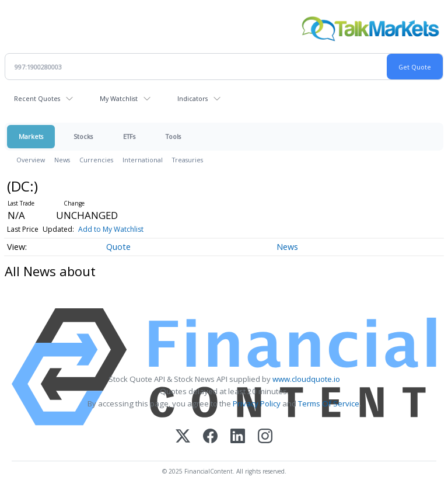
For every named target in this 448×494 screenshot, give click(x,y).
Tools (173, 136)
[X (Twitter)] (183, 437)
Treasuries (188, 160)
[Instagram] (265, 437)
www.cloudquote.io (306, 379)
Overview (31, 160)
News (62, 160)
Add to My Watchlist (111, 229)
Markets (31, 136)
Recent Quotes (37, 98)
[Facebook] (210, 437)
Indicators (192, 98)
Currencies (96, 160)
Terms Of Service (329, 403)
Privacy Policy (257, 403)
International (143, 160)
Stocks (83, 136)
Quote (118, 247)
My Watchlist (119, 98)
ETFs (129, 136)
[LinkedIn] (238, 437)
